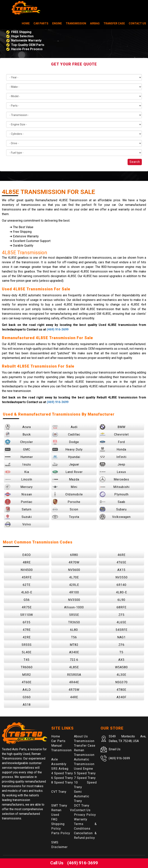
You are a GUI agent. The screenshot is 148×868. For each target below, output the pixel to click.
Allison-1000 (74, 607)
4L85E (74, 667)
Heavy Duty (67, 449)
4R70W (74, 562)
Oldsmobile (68, 494)
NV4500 (27, 570)
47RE (27, 630)
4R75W (74, 690)
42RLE (74, 585)
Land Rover (67, 472)
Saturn (18, 509)
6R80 (74, 555)
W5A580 (121, 667)
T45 (27, 660)
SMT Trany (59, 805)
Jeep (112, 464)
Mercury (19, 487)
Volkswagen (115, 517)
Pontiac (19, 502)
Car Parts (41, 23)
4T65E (121, 562)
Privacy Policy (85, 815)
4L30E (121, 675)
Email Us (115, 749)
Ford (112, 442)
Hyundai (66, 457)
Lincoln (18, 479)
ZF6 (122, 645)
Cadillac (66, 434)
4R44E (74, 682)
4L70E (74, 577)
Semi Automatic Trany (82, 796)
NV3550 (122, 577)
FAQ (54, 819)
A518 (27, 705)
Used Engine (84, 769)
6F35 (27, 622)
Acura (18, 427)
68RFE (122, 607)
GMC (18, 449)
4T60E (27, 682)
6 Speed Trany (62, 778)
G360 (27, 697)
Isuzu (18, 464)
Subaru (113, 509)
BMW (113, 427)
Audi (65, 427)
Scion (65, 509)
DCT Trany (82, 805)
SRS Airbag (60, 769)
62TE (27, 585)
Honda (113, 449)
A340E (74, 652)
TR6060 (27, 667)
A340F (122, 697)
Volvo (18, 524)
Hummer (19, 457)
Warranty (81, 819)
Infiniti (113, 457)
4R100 (74, 592)
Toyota (66, 517)
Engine (57, 23)
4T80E (121, 690)
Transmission (76, 23)
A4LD (27, 690)
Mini (65, 487)
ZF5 (122, 615)
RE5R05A (74, 675)
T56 (74, 637)
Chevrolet (114, 434)
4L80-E (122, 592)
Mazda (66, 479)
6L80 (74, 630)
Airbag (95, 23)
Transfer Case (114, 23)
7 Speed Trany (85, 778)
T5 (121, 652)
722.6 (74, 660)
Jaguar (66, 464)
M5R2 (27, 675)
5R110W (27, 615)
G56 (27, 600)
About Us (81, 736)
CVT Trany (59, 792)
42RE (27, 637)
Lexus (113, 472)
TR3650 (74, 622)
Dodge (66, 442)
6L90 (121, 600)
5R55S (27, 645)
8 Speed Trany (62, 782)
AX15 (121, 570)
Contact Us (137, 23)
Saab (112, 502)
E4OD (27, 555)
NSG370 (121, 682)
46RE (122, 555)
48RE (27, 562)
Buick (18, 434)
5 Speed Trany (85, 773)
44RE (74, 697)
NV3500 (74, 600)
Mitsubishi (115, 487)
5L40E (27, 652)
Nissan (18, 494)
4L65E (121, 622)
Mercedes (114, 479)
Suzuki (18, 517)
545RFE (122, 630)
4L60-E (27, 592)
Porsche (66, 502)
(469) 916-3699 (58, 329)
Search (135, 162)
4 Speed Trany (62, 773)
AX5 (121, 660)
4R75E (27, 607)
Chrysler (19, 442)
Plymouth (114, 494)
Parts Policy (61, 833)
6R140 (122, 585)
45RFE (27, 577)
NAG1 (121, 637)
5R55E (74, 615)
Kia (17, 472)
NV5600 (74, 570)
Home (26, 23)
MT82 (74, 645)
